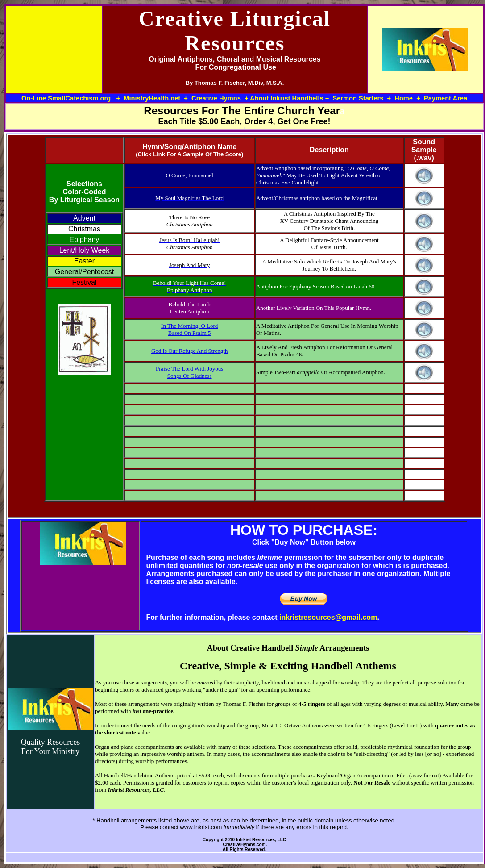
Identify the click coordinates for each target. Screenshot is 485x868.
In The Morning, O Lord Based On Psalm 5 (189, 329)
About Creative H (238, 648)
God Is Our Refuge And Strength (190, 351)
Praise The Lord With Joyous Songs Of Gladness (189, 372)
